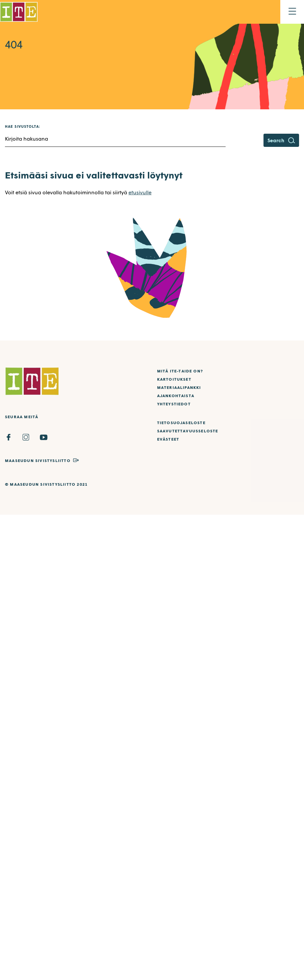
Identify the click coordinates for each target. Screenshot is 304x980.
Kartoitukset (174, 379)
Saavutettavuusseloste (188, 431)
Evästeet (168, 439)
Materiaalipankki (179, 387)
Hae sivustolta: (23, 126)
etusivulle (140, 192)
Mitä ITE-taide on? (180, 371)
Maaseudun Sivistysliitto (38, 461)
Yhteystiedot (174, 404)
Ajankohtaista (176, 396)
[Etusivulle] (19, 12)
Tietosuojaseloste (181, 423)
